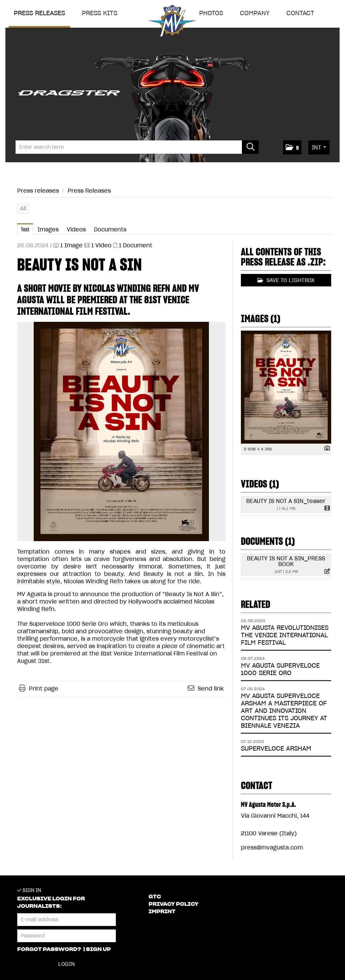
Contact (300, 13)
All (23, 208)
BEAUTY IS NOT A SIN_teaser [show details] (286, 501)
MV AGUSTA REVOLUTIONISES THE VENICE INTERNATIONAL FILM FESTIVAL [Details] (285, 635)
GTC (155, 897)
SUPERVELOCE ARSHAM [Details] (276, 748)
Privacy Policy (174, 904)
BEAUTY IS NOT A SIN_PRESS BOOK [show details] (286, 561)
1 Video (101, 245)
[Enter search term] (137, 147)
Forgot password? (50, 949)
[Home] (172, 22)
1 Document (136, 245)
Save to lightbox (286, 280)
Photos (211, 13)
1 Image (71, 245)
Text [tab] (25, 229)
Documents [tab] (110, 229)
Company (255, 13)
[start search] (250, 147)
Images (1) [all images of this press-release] (261, 318)
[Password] (67, 936)
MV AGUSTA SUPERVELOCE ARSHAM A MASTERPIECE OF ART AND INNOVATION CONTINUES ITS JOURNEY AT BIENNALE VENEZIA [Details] (284, 711)
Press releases (39, 13)
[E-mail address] (67, 920)
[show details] (325, 449)
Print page (44, 689)
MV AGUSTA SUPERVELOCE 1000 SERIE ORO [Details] (280, 669)
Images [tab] (48, 229)
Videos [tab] (76, 229)
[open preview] (121, 431)
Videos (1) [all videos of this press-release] (260, 484)
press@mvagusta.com (272, 847)
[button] (292, 147)
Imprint (162, 912)
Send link (211, 689)
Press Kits (100, 13)
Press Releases (89, 191)
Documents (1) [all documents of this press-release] (268, 541)
